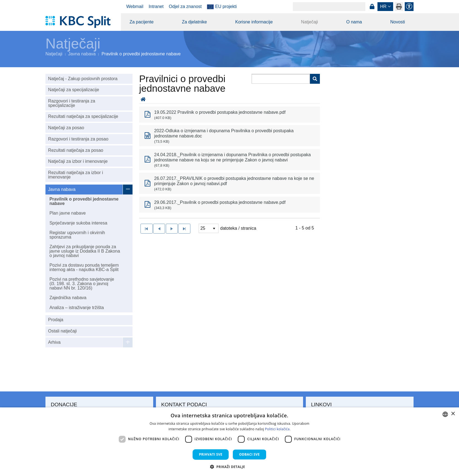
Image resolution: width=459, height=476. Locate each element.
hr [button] (383, 6)
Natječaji (310, 22)
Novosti (397, 22)
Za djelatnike (194, 22)
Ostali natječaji (63, 331)
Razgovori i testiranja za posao (78, 139)
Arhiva (54, 342)
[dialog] (229, 442)
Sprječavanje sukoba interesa (78, 223)
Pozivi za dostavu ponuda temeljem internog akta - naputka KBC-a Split (84, 267)
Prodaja (56, 320)
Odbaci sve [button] (249, 454)
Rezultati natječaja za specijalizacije (83, 116)
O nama (354, 22)
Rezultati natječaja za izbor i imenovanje (76, 175)
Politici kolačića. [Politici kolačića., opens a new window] (278, 429)
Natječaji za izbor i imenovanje (78, 161)
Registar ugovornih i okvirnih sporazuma (77, 235)
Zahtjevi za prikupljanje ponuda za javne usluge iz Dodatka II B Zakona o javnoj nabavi (85, 251)
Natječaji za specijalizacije (74, 90)
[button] (230, 467)
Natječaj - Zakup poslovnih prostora (83, 79)
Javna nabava (82, 54)
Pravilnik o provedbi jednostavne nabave (84, 201)
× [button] (453, 414)
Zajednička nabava (68, 298)
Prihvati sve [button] (211, 454)
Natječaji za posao (66, 128)
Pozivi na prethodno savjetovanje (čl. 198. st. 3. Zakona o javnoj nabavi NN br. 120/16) (82, 284)
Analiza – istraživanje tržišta (76, 308)
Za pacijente (141, 22)
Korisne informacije (254, 22)
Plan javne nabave (67, 213)
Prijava (372, 7)
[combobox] (445, 414)
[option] (229, 115)
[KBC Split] (81, 22)
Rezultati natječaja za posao (76, 150)
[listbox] (209, 228)
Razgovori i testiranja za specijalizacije (72, 103)
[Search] (329, 7)
